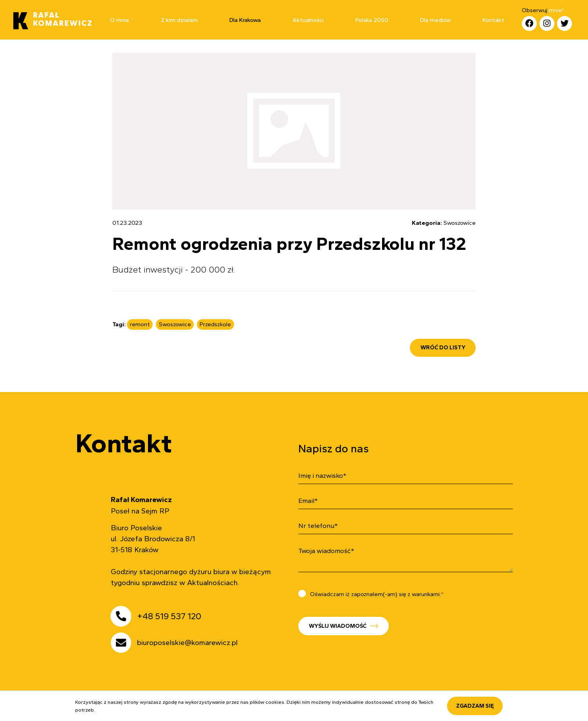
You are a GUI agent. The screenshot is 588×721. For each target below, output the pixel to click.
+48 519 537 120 (168, 616)
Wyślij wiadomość (320, 626)
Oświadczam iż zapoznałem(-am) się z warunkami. (352, 594)
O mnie (120, 20)
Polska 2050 (372, 20)
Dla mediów (436, 20)
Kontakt (493, 20)
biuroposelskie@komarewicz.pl (186, 642)
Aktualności (308, 20)
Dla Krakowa (245, 20)
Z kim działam (179, 20)
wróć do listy (443, 347)
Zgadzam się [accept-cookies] (475, 706)
